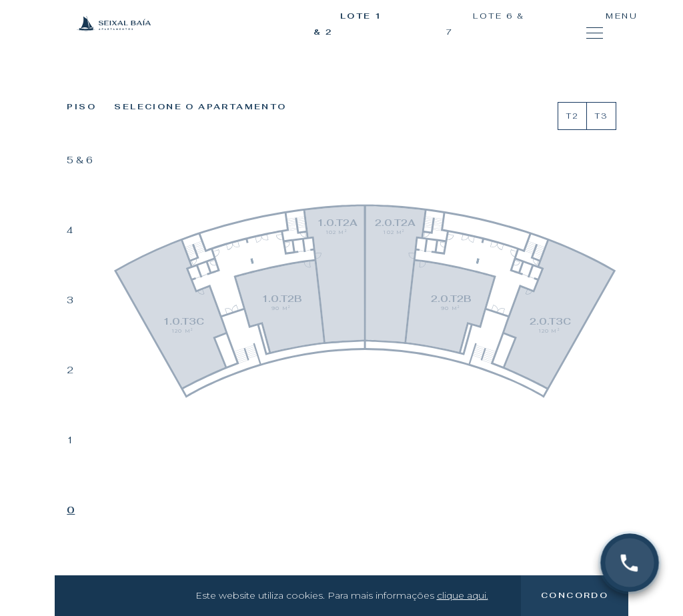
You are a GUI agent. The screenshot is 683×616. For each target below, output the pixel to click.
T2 (572, 116)
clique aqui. (463, 595)
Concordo (575, 595)
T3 (601, 116)
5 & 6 (80, 160)
